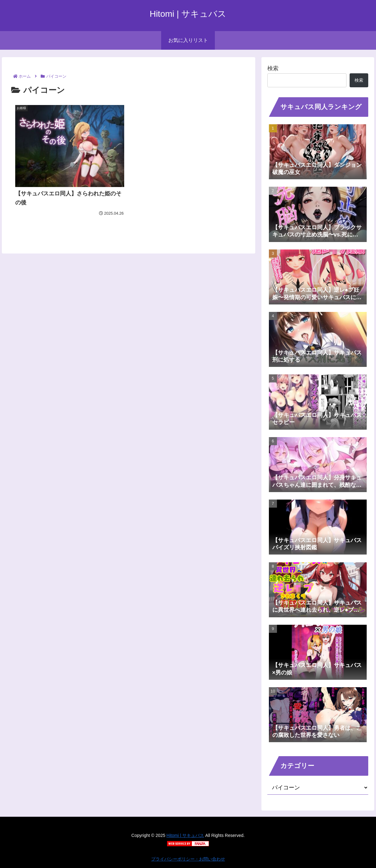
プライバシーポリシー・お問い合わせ (188, 859)
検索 (273, 68)
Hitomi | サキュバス (185, 835)
